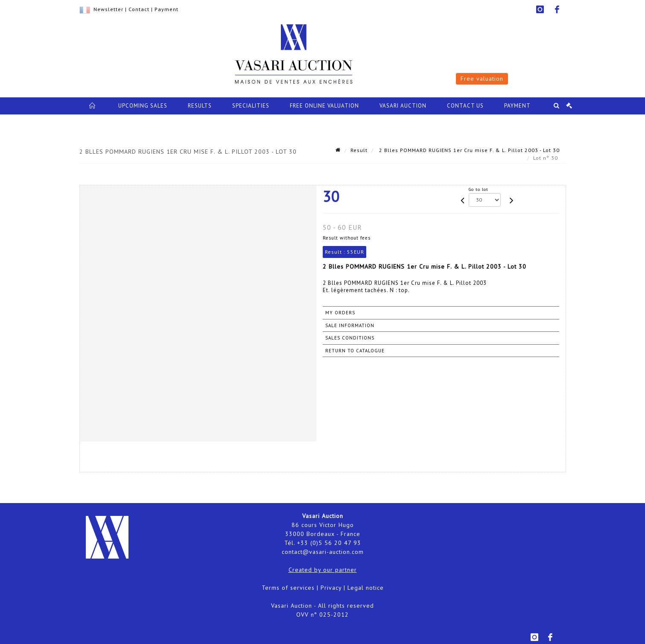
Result (359, 150)
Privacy (331, 588)
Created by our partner (323, 570)
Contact (139, 9)
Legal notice (366, 588)
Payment (166, 9)
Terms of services (288, 588)
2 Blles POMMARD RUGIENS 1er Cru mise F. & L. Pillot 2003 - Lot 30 (468, 150)
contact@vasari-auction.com (323, 552)
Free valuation (482, 79)
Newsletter (108, 9)
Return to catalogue (355, 351)
